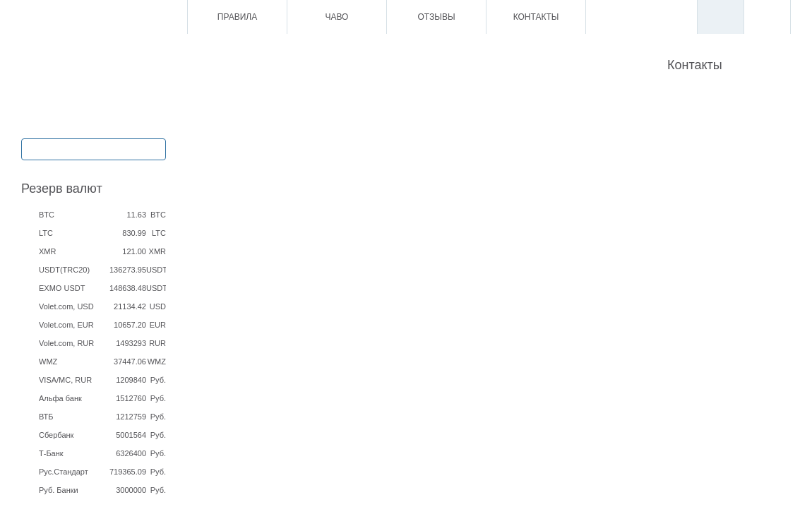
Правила (237, 17)
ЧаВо (337, 17)
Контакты (536, 17)
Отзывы (436, 17)
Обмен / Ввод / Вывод (93, 148)
